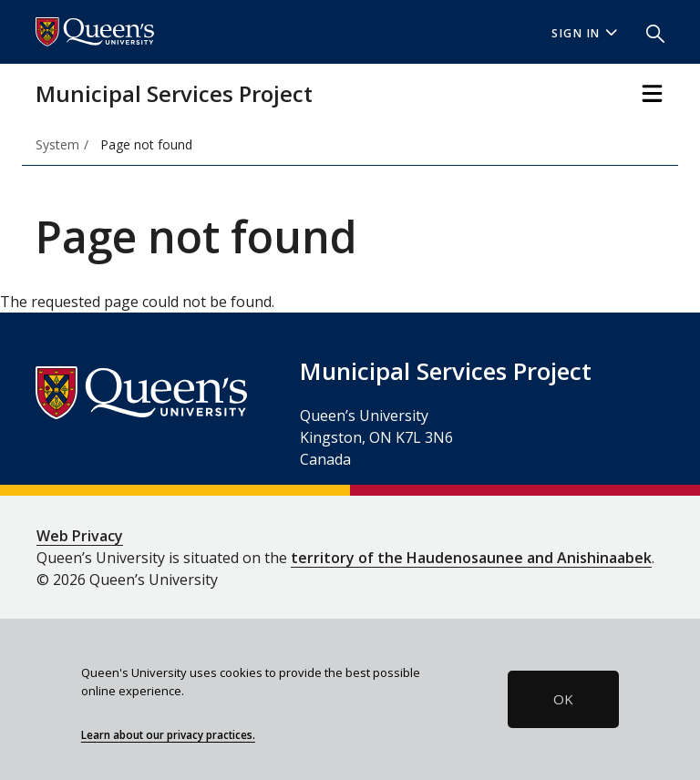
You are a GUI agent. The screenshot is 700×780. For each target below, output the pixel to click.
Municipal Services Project (174, 93)
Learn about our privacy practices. (168, 734)
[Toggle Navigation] (652, 93)
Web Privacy (80, 536)
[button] (648, 32)
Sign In (584, 33)
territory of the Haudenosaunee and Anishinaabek (471, 558)
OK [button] (563, 699)
